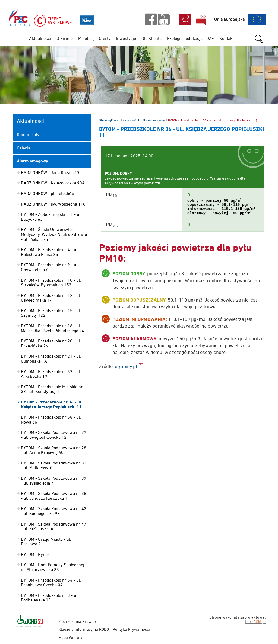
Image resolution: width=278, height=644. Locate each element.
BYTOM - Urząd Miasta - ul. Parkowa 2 (46, 542)
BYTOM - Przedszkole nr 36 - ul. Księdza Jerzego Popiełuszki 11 (52, 404)
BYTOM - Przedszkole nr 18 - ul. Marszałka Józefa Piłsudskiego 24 (53, 328)
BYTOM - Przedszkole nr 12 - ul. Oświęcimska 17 (51, 298)
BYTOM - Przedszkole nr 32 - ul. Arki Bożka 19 (51, 374)
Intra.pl (255, 622)
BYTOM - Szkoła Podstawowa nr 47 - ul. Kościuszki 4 (54, 526)
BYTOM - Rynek (35, 554)
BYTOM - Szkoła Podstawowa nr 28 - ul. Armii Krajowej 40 (54, 450)
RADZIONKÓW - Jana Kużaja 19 (50, 172)
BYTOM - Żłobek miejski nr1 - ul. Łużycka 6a (51, 217)
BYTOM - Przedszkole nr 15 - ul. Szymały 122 (51, 313)
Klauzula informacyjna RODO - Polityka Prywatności (104, 629)
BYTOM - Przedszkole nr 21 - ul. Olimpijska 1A (51, 358)
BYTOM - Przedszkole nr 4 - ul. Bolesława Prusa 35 (50, 252)
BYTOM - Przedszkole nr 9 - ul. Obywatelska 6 (50, 267)
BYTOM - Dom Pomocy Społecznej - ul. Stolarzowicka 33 (54, 567)
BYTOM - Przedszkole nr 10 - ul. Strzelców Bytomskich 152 (51, 283)
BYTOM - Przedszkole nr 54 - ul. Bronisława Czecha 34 (51, 582)
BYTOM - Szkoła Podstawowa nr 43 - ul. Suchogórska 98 (54, 511)
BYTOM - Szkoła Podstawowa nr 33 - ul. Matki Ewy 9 (54, 465)
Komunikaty (28, 134)
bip (201, 20)
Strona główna (109, 120)
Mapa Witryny (70, 637)
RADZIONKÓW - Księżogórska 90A (53, 183)
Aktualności (131, 120)
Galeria (23, 148)
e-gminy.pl (126, 366)
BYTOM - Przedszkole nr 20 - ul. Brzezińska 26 (51, 343)
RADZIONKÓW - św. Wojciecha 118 (53, 204)
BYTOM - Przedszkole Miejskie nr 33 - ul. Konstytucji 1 (52, 389)
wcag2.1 (185, 20)
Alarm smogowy (154, 120)
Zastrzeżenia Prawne (77, 621)
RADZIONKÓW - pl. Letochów (48, 193)
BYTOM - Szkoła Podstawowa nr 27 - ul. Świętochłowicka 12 (54, 435)
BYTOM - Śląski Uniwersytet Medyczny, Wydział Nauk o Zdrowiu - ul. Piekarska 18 (54, 234)
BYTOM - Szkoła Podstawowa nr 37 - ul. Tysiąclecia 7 (54, 480)
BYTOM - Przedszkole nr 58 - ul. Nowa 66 (51, 419)
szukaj (262, 39)
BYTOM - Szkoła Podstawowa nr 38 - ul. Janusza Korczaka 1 (54, 496)
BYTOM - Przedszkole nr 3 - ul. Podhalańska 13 (50, 598)
